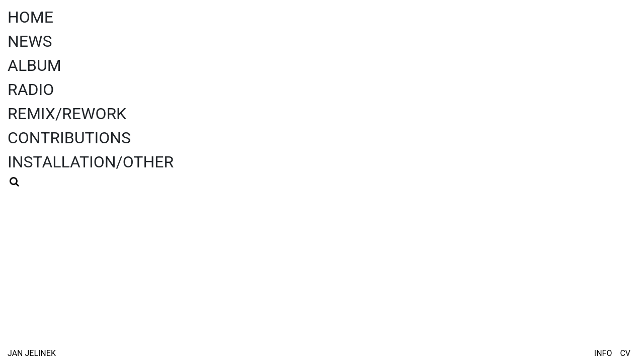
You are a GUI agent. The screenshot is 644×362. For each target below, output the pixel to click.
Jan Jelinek (32, 353)
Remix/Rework (67, 114)
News (30, 41)
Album (34, 65)
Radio (31, 89)
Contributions (69, 138)
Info (603, 353)
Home (30, 17)
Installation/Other (91, 162)
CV (625, 353)
